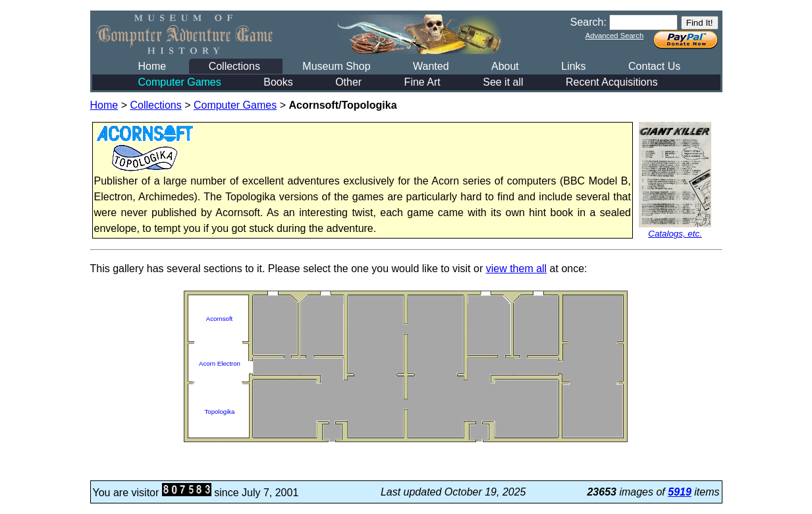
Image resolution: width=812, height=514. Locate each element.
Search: (588, 22)
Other (348, 82)
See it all (503, 82)
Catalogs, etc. (675, 234)
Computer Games (180, 82)
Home (152, 66)
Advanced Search (614, 36)
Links (573, 66)
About (505, 66)
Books (278, 82)
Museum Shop (336, 66)
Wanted (431, 66)
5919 (680, 492)
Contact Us (654, 66)
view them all (516, 269)
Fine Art (422, 82)
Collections (234, 66)
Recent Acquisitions (612, 82)
